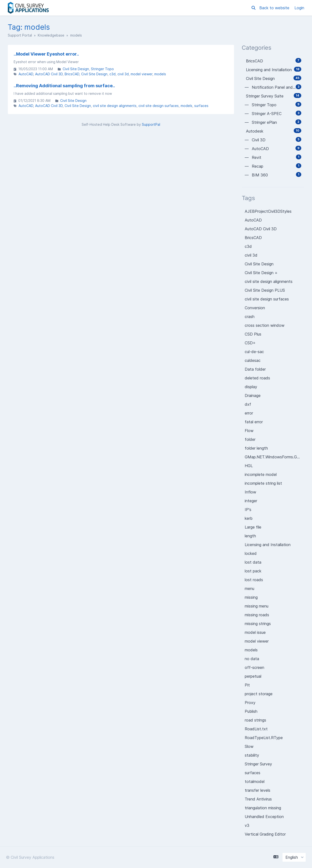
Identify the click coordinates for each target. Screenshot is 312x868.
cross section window (265, 325)
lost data (253, 562)
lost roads (254, 580)
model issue (255, 632)
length (250, 536)
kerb (249, 518)
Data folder (255, 369)
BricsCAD (72, 74)
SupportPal (151, 124)
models (160, 74)
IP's (248, 510)
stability (252, 755)
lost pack (253, 571)
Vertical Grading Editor (265, 834)
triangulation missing (263, 808)
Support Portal (20, 35)
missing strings (258, 624)
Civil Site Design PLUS (265, 290)
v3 (247, 825)
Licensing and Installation (268, 545)
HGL (249, 466)
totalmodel (255, 781)
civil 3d (123, 74)
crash (250, 317)
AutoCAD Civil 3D (49, 74)
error (249, 413)
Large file (253, 527)
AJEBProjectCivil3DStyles (268, 211)
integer (251, 501)
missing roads (257, 615)
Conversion (255, 308)
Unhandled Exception (264, 817)
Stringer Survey (258, 764)
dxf (248, 404)
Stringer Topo (102, 69)
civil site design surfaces (159, 106)
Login (299, 8)
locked (251, 553)
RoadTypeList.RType (264, 738)
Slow (249, 746)
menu (249, 588)
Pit (247, 685)
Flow (249, 431)
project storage (259, 694)
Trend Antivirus (258, 799)
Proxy (250, 703)
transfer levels (258, 790)
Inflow (250, 492)
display (251, 387)
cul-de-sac (254, 352)
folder (250, 439)
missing (251, 597)
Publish (251, 711)
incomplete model (261, 474)
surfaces (201, 106)
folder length (256, 448)
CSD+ (250, 343)
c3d (112, 74)
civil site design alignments (115, 106)
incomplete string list (263, 483)
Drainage (253, 395)
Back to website (275, 8)
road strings (255, 720)
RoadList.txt (256, 729)
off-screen (254, 667)
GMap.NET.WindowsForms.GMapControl (274, 457)
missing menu (257, 606)
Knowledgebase (51, 35)
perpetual (253, 676)
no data (252, 659)
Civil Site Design (76, 69)
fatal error (254, 422)
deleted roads (257, 378)
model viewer (141, 74)
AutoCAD (26, 74)
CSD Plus (253, 334)
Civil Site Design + (261, 273)
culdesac (253, 360)
